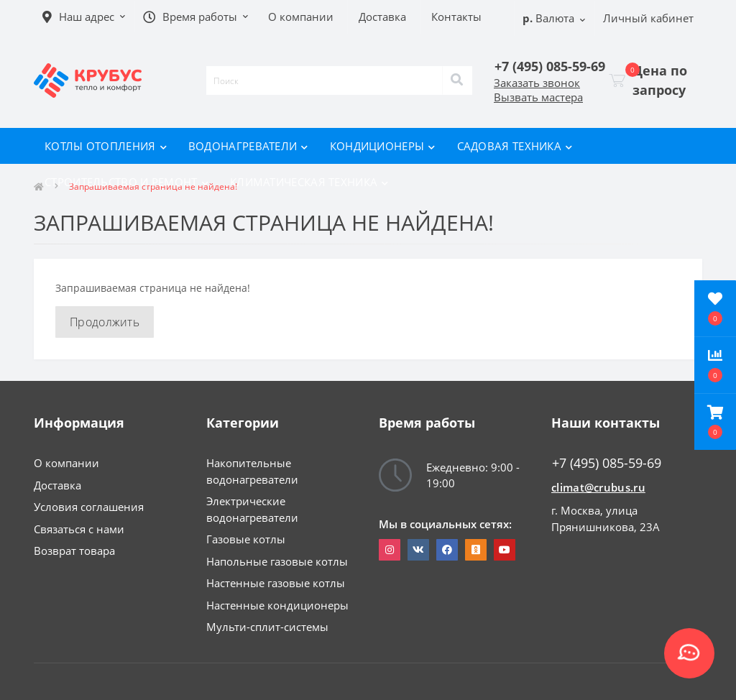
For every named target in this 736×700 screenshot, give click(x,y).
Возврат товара (74, 551)
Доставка (57, 485)
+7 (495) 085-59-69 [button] (607, 463)
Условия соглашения (89, 507)
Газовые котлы (246, 539)
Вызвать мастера (538, 97)
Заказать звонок (537, 83)
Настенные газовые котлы (276, 583)
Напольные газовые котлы (277, 561)
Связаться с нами (79, 529)
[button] (715, 422)
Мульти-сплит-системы (267, 627)
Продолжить (105, 322)
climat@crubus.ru (598, 487)
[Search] (457, 80)
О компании (66, 463)
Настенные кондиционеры (277, 605)
